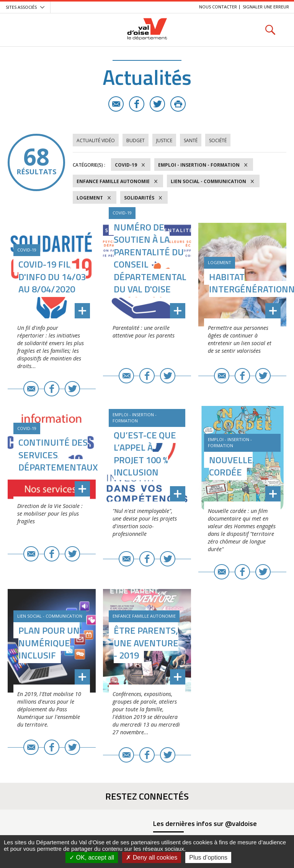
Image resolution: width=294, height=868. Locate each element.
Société (218, 140)
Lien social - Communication (208, 181)
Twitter (157, 104)
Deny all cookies (152, 857)
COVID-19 (126, 165)
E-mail (116, 104)
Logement (90, 198)
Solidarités (139, 198)
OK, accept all (92, 857)
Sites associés (21, 7)
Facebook (137, 104)
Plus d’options (208, 857)
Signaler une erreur (266, 7)
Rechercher (270, 30)
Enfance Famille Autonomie (113, 181)
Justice (164, 140)
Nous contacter (218, 7)
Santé (191, 140)
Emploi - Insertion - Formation (199, 165)
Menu (24, 30)
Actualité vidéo (96, 140)
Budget (136, 140)
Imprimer (178, 104)
